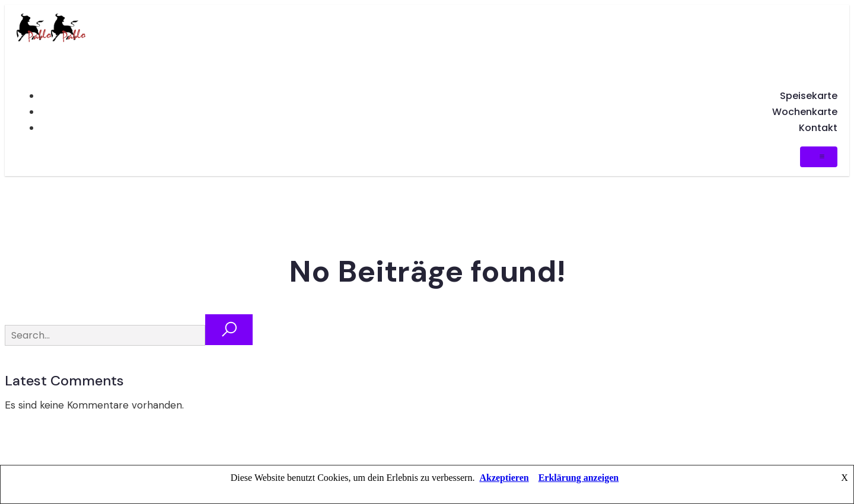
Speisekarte (809, 96)
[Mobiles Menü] (819, 157)
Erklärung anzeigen (579, 478)
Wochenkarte (805, 112)
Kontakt (818, 128)
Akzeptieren (504, 478)
